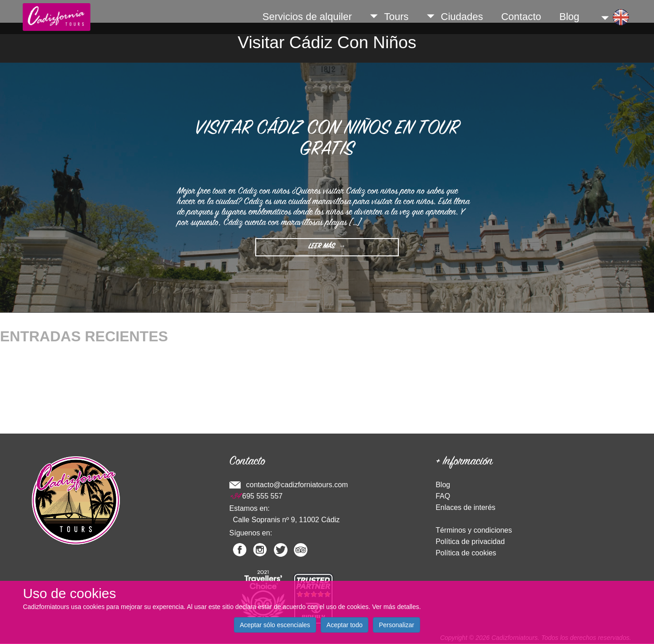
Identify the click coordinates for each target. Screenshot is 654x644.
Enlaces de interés (466, 507)
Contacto (521, 17)
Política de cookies (466, 553)
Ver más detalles (396, 607)
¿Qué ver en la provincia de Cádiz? (57, 381)
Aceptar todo (344, 625)
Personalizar (396, 625)
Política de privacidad (470, 542)
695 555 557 (256, 496)
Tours (389, 16)
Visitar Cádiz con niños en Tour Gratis (327, 140)
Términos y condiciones (474, 530)
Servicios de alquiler (307, 17)
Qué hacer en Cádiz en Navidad (52, 354)
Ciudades (455, 16)
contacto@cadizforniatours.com (297, 485)
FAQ (443, 496)
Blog (570, 17)
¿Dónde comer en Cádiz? (41, 394)
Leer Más (325, 249)
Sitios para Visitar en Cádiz (44, 407)
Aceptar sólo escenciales (275, 625)
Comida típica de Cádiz (37, 367)
